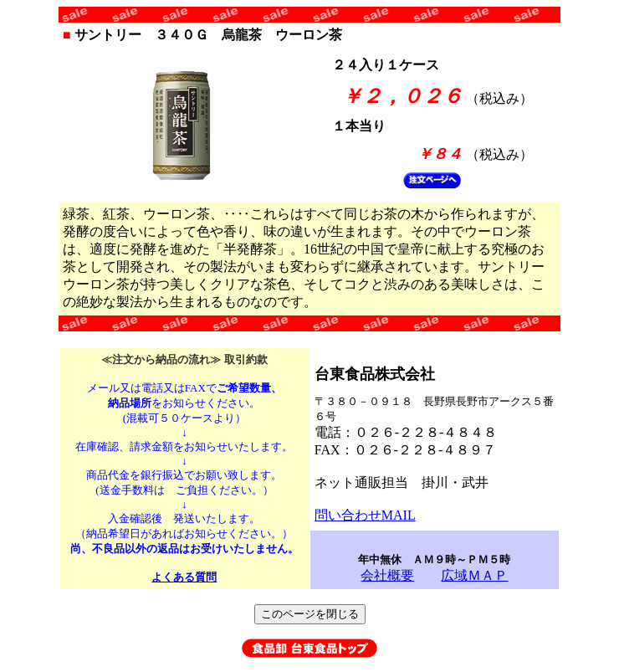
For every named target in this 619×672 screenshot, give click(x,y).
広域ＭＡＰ (474, 575)
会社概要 (387, 575)
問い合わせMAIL (365, 515)
